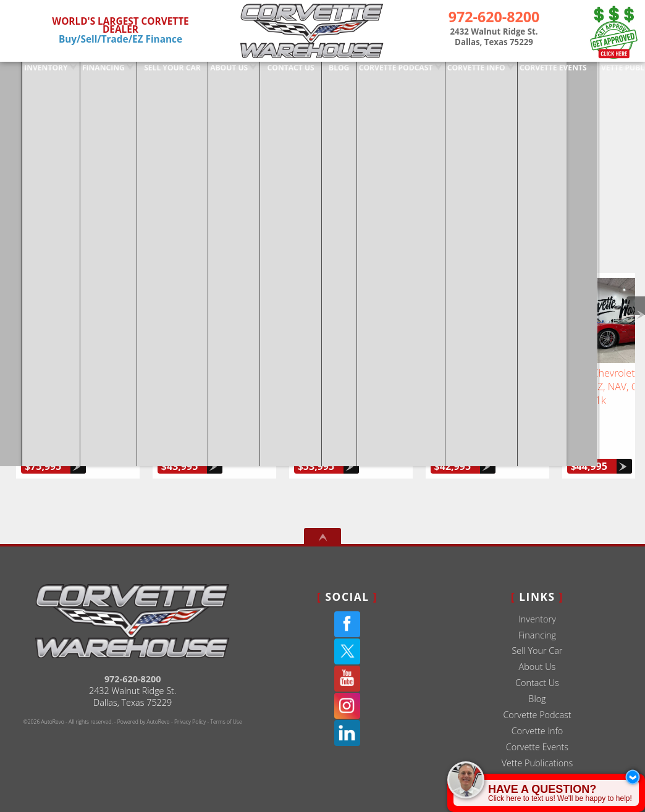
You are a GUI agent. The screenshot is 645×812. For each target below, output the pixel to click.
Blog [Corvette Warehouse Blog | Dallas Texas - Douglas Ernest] (316, 73)
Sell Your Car (537, 622)
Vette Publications (537, 735)
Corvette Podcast (537, 686)
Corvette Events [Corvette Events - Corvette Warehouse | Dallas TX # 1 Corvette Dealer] (529, 73)
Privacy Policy (190, 693)
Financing (537, 607)
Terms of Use (226, 693)
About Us (537, 638)
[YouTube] (347, 650)
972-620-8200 (133, 651)
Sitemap (537, 767)
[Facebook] (347, 596)
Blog (537, 670)
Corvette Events (537, 718)
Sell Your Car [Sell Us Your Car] (150, 73)
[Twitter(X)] (347, 623)
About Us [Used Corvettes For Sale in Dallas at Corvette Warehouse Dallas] (207, 73)
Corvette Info (452, 73)
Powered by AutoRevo (144, 693)
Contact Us (537, 654)
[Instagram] (347, 677)
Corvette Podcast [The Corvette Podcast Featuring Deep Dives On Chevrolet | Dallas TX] (372, 73)
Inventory (24, 73)
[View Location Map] (494, 38)
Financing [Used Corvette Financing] (81, 73)
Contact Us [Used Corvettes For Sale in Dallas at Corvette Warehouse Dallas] (268, 73)
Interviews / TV (537, 751)
